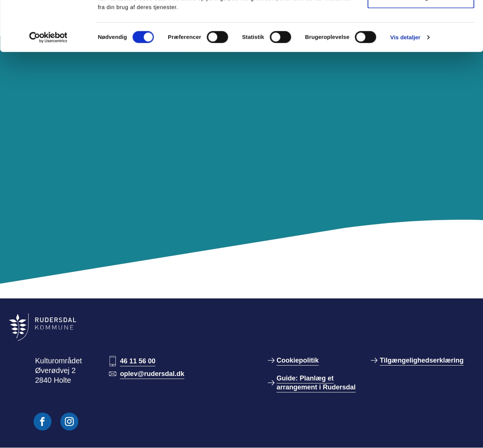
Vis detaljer (405, 84)
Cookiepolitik (298, 360)
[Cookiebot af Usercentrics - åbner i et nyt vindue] (48, 84)
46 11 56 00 (138, 361)
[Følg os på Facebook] (43, 422)
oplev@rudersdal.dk (152, 374)
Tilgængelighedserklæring (422, 360)
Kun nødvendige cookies (421, 44)
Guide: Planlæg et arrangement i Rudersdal (316, 383)
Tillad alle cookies (421, 20)
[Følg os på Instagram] (69, 422)
